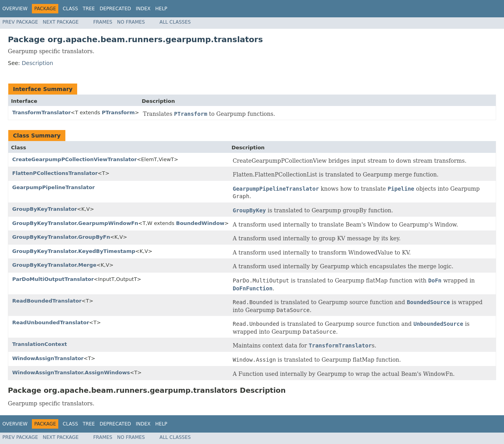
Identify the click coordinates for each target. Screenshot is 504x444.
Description (37, 63)
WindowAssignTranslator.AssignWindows (71, 372)
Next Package (61, 22)
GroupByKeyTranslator (45, 209)
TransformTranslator (42, 112)
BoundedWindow (200, 223)
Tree (89, 9)
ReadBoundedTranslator (47, 301)
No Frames (131, 22)
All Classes (175, 22)
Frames (103, 22)
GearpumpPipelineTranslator (54, 187)
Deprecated (115, 9)
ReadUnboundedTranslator (51, 322)
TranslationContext (40, 344)
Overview (15, 9)
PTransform (118, 112)
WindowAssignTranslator (48, 358)
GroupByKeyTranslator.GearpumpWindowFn (75, 223)
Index (143, 9)
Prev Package (20, 22)
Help (161, 9)
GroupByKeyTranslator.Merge (54, 265)
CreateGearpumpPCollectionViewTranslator (74, 159)
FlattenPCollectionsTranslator (55, 173)
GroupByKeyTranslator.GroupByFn (61, 237)
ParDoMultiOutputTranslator (53, 279)
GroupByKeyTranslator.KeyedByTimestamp (74, 251)
